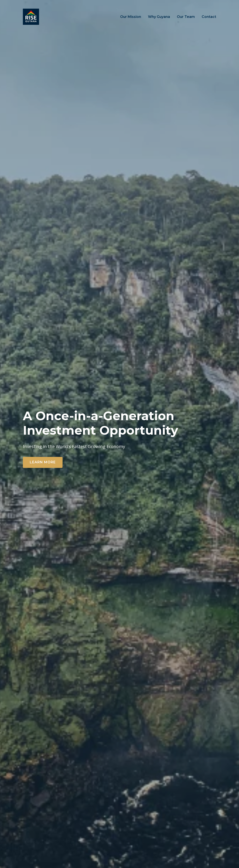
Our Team (186, 17)
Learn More (43, 462)
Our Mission (131, 17)
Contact (209, 17)
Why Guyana (159, 17)
